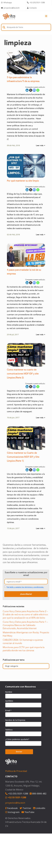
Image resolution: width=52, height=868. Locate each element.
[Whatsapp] (38, 91)
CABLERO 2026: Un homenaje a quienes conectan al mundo (23, 642)
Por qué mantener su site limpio (23, 181)
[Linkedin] (27, 91)
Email (8, 711)
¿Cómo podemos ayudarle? (17, 739)
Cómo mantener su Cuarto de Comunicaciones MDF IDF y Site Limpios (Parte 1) (23, 458)
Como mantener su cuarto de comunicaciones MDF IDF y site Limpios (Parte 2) (23, 374)
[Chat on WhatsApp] (13, 3)
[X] (31, 91)
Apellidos (9, 701)
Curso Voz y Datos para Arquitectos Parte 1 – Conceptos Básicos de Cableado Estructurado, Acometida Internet (25, 625)
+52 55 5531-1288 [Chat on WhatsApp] (16, 797)
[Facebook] (34, 91)
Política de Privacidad (16, 771)
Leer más (40, 146)
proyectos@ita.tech (15, 803)
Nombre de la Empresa (15, 720)
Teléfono (9, 730)
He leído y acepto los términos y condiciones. (25, 587)
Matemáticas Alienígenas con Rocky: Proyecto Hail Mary (26, 634)
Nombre (9, 692)
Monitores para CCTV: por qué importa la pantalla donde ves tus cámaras (24, 649)
